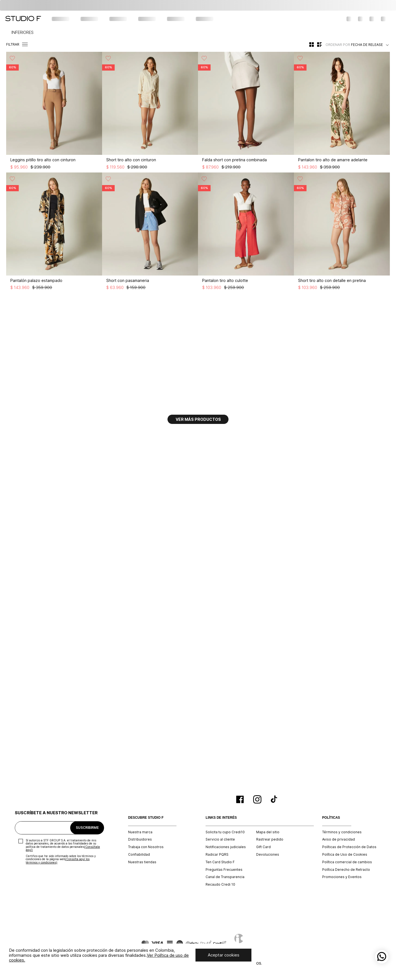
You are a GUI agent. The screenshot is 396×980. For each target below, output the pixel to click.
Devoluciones (268, 855)
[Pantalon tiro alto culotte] (246, 233)
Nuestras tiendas (142, 862)
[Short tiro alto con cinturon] (150, 112)
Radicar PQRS (217, 855)
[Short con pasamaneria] (150, 233)
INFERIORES (23, 32)
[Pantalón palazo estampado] (54, 233)
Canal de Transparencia (225, 877)
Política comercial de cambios (347, 862)
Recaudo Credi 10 (220, 885)
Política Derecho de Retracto (346, 870)
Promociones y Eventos (342, 877)
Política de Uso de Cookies (345, 855)
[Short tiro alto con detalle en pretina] (342, 233)
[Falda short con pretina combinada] (246, 112)
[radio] (312, 45)
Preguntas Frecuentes (224, 870)
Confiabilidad (139, 855)
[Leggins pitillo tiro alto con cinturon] (54, 112)
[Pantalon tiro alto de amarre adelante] (342, 112)
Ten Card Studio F (220, 862)
